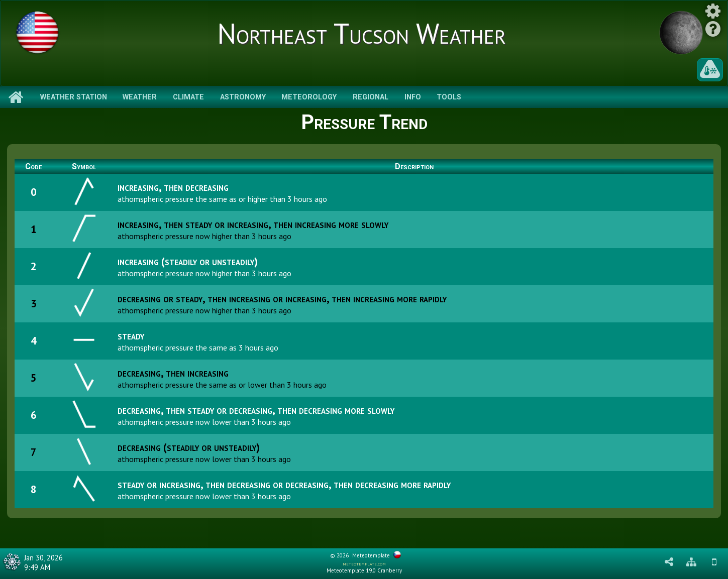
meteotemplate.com (364, 563)
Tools (449, 97)
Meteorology (309, 97)
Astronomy (243, 97)
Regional (371, 97)
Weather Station (74, 97)
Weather (140, 97)
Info (413, 97)
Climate (188, 97)
